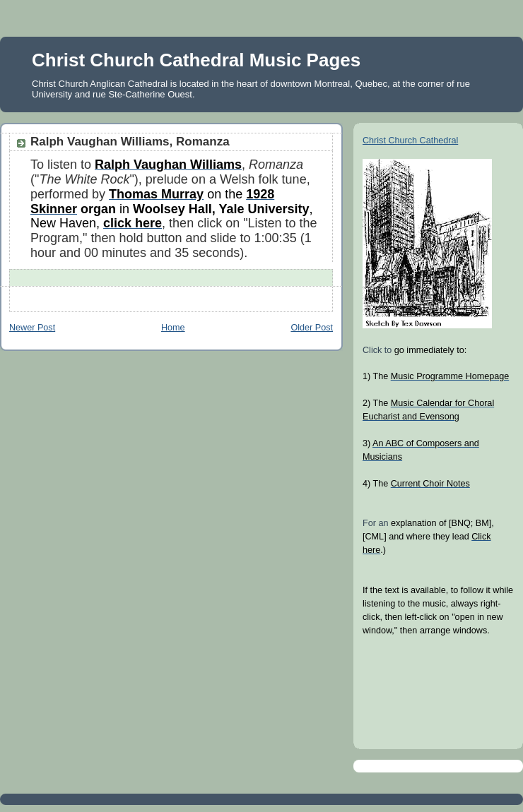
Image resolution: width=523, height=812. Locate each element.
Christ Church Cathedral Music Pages (196, 60)
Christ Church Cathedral (410, 141)
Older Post (312, 328)
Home (173, 328)
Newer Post (32, 328)
